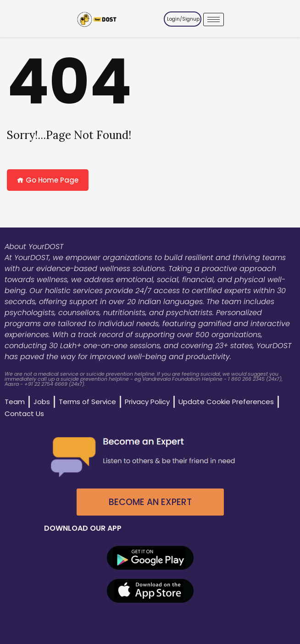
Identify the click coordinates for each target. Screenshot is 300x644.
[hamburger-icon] (214, 19)
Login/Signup (183, 19)
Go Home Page (48, 180)
